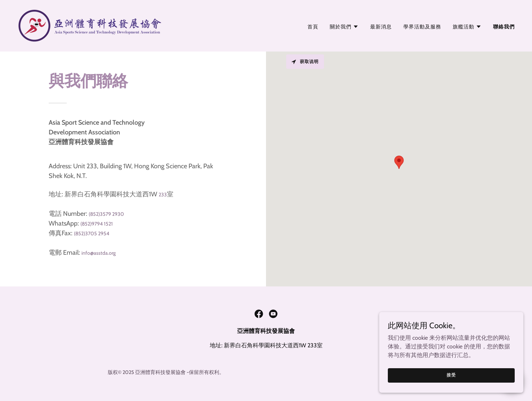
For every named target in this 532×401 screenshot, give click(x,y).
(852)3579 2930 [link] (106, 214)
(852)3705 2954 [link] (92, 233)
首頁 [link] (313, 27)
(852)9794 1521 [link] (97, 224)
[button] (344, 27)
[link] (89, 25)
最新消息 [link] (381, 27)
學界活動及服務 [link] (422, 27)
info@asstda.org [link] (99, 253)
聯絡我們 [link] (504, 27)
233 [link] (163, 195)
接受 (451, 375)
